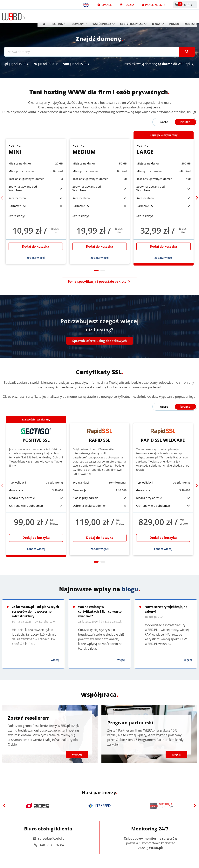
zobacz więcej (36, 258)
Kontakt (191, 17)
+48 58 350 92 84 (49, 845)
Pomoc (174, 17)
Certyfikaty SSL (133, 17)
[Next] (197, 198)
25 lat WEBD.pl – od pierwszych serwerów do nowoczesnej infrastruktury (35, 611)
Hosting (58, 17)
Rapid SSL (100, 435)
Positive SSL (36, 435)
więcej (55, 660)
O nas (158, 17)
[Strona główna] (43, 17)
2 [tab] (103, 270)
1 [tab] (96, 270)
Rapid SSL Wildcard (163, 435)
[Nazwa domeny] (92, 52)
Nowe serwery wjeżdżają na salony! (166, 609)
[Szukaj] (187, 52)
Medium (100, 149)
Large (164, 149)
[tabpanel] (36, 201)
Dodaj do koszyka (36, 246)
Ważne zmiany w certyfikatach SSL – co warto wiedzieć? (100, 611)
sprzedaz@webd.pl (49, 838)
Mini (36, 149)
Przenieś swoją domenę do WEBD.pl (159, 64)
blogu (130, 589)
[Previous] (2, 198)
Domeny (79, 17)
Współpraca (104, 17)
